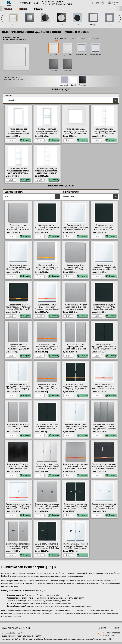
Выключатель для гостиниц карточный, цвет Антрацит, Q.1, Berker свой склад (104, 466)
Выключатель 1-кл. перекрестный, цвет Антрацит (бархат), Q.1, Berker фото (104, 228)
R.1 (45, 25)
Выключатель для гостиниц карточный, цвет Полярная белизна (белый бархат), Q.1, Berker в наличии (18, 507)
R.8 (77, 25)
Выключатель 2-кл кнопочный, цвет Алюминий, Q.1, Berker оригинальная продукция (18, 348)
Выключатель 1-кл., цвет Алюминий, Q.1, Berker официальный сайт (76, 307)
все (56, 38)
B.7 (29, 25)
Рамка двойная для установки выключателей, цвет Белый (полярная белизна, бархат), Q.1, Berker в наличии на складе (47, 134)
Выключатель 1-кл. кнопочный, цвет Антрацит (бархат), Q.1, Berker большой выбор (47, 228)
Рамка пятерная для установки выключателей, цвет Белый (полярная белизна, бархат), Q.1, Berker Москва (104, 133)
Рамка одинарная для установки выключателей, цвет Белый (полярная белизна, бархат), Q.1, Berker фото (76, 133)
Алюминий (64, 85)
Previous (2, 18)
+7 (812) (29, 3)
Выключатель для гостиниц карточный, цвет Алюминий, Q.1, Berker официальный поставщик (76, 467)
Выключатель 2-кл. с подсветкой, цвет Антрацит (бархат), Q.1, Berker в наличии (76, 388)
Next (120, 18)
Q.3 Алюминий (95, 55)
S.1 (13, 25)
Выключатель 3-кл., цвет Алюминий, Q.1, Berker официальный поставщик (104, 426)
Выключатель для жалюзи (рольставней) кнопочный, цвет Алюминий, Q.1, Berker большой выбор (47, 507)
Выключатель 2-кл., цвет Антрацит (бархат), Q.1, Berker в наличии (47, 426)
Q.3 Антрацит (67, 70)
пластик (63, 38)
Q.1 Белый (53, 55)
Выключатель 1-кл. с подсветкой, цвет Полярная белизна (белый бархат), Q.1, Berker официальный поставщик (47, 309)
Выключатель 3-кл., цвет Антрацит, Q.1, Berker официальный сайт (18, 466)
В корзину (25, 140)
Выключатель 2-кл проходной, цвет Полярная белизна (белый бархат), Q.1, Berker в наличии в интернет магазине (18, 389)
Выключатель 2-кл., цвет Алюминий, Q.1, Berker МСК (18, 426)
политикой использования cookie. (99, 639)
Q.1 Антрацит (54, 70)
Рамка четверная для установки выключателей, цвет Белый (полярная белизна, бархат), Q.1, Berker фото (47, 173)
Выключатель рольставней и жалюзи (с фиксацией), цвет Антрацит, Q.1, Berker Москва (47, 547)
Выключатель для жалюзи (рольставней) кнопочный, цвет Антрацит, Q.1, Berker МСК (76, 507)
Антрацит (83, 85)
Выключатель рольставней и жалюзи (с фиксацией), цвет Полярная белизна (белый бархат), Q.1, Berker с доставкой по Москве (76, 549)
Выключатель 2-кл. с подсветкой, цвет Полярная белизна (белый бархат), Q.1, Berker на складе (104, 389)
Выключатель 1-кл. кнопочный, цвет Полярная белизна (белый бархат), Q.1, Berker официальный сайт (76, 229)
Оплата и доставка (64, 4)
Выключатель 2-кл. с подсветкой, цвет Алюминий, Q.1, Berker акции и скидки (47, 388)
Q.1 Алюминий (82, 55)
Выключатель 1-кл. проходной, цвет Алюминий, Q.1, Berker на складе (76, 268)
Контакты (60, 2)
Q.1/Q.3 (93, 25)
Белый (73, 85)
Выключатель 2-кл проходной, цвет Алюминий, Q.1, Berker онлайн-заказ (76, 348)
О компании (104, 628)
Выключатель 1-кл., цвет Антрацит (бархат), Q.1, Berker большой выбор (104, 307)
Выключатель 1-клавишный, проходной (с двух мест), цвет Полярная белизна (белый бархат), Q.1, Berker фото (104, 269)
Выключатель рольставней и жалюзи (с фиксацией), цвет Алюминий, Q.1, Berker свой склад (18, 547)
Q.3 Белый (68, 55)
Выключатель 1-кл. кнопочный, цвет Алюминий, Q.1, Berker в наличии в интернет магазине (18, 229)
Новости (117, 628)
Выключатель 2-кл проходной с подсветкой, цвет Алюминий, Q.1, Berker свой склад (47, 348)
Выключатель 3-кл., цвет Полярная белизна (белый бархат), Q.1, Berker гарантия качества (47, 467)
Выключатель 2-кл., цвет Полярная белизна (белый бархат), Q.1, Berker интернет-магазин (76, 427)
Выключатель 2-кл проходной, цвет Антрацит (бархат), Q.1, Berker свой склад (104, 348)
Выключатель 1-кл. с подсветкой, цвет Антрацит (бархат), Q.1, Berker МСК (18, 307)
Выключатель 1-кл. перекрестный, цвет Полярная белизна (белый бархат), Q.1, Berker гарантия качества (18, 269)
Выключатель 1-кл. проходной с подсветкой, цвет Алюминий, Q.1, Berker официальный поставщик (47, 269)
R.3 (61, 25)
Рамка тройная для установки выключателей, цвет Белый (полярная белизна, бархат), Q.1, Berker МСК (18, 173)
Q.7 (109, 25)
